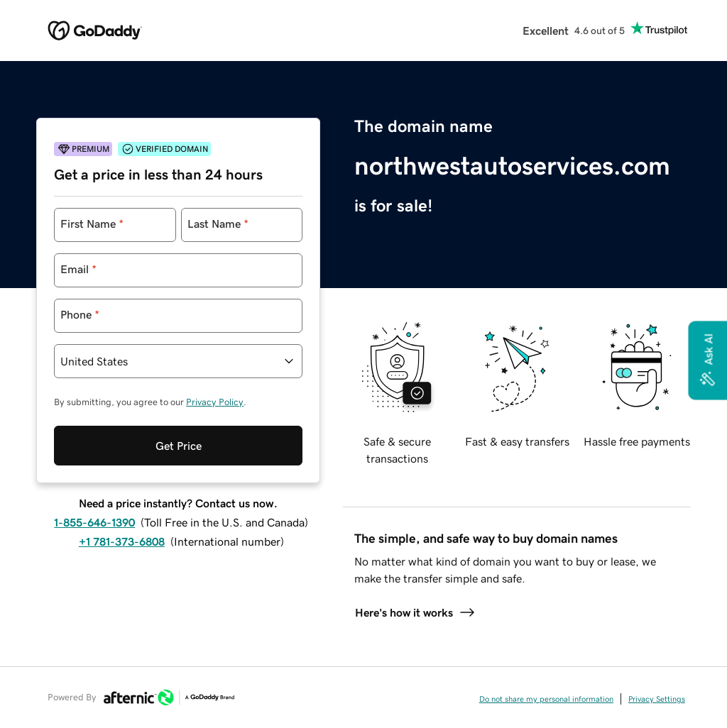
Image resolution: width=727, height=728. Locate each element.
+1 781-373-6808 (122, 541)
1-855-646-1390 (94, 522)
